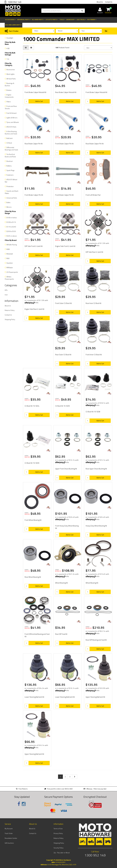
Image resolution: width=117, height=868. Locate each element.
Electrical (81, 20)
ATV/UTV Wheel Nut (11, 181)
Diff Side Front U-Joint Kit (34, 246)
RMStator (10, 268)
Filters (9, 102)
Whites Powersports (9, 278)
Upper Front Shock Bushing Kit (66, 469)
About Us (100, 2)
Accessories (11, 20)
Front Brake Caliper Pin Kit (64, 144)
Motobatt (10, 254)
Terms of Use (58, 829)
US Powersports (12, 272)
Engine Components (9, 96)
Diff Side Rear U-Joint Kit (94, 252)
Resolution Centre (11, 838)
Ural (6, 295)
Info (98, 246)
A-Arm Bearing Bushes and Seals (11, 133)
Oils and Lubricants (14, 25)
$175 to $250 (11, 227)
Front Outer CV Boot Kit (63, 303)
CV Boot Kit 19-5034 (32, 406)
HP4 (6, 290)
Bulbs (8, 202)
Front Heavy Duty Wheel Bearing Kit (67, 527)
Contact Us (109, 2)
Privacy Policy (58, 833)
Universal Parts (24, 20)
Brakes (9, 90)
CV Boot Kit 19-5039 (32, 463)
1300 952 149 (14, 2)
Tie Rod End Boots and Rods (10, 155)
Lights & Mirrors (12, 118)
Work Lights (11, 74)
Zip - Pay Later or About (62, 853)
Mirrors (9, 207)
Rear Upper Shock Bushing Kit (96, 469)
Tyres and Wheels (13, 122)
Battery (9, 166)
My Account (9, 829)
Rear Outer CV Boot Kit (63, 355)
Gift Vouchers (9, 843)
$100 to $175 (11, 222)
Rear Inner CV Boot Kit (93, 303)
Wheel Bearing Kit (61, 583)
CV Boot (9, 143)
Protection (10, 186)
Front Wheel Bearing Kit (33, 520)
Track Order (9, 833)
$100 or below (12, 218)
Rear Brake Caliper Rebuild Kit (66, 92)
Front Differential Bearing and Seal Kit (37, 635)
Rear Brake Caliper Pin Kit (34, 144)
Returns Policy (10, 310)
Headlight (10, 38)
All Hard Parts (38, 20)
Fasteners (92, 20)
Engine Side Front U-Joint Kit (65, 246)
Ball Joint (10, 138)
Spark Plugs (11, 170)
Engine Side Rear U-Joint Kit (34, 309)
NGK (8, 258)
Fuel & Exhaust (12, 113)
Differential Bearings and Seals (11, 149)
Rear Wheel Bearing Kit (33, 577)
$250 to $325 (11, 231)
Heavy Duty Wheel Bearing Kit (96, 526)
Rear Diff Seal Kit (61, 634)
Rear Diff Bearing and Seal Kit (96, 640)
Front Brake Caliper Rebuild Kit (35, 92)
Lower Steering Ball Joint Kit (34, 697)
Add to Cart (39, 101)
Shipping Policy (10, 319)
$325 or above (12, 236)
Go (106, 31)
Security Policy (58, 848)
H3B (8, 48)
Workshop (71, 20)
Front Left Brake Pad (93, 195)
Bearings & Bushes (10, 84)
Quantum (10, 263)
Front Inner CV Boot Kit (94, 355)
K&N (8, 249)
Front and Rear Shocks (11, 107)
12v (8, 59)
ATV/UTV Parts (52, 20)
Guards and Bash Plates (12, 192)
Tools (62, 20)
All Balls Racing (12, 245)
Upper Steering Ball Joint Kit (95, 697)
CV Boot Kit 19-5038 (93, 412)
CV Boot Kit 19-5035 (62, 406)
